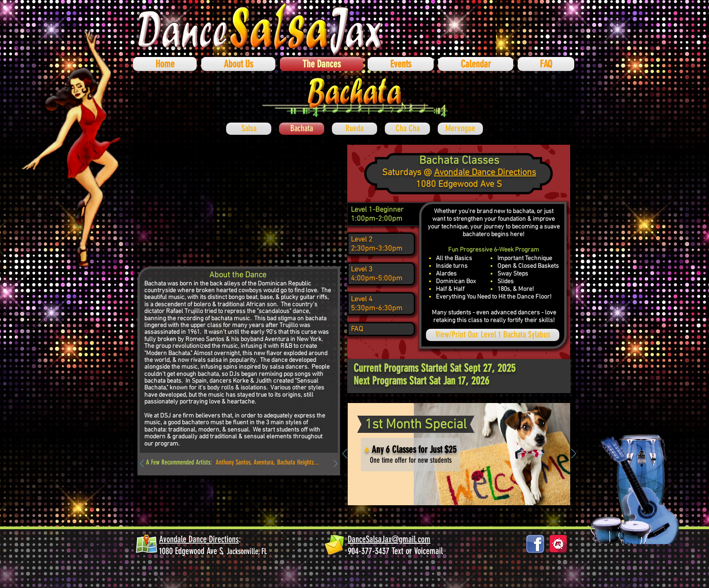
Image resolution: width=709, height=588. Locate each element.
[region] (381, 214)
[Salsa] (249, 129)
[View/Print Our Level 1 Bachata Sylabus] (493, 335)
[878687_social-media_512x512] (558, 544)
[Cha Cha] (407, 129)
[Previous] (142, 464)
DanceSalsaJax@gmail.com (389, 539)
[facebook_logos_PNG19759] (535, 544)
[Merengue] (460, 129)
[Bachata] (302, 129)
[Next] (336, 464)
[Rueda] (354, 129)
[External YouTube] (239, 201)
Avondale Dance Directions (485, 173)
